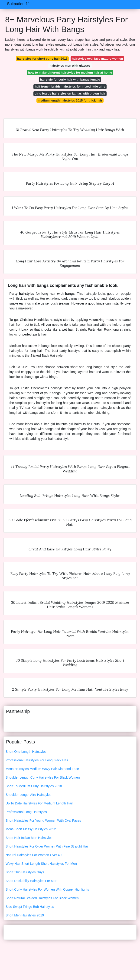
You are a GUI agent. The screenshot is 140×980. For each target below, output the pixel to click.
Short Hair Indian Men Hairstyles (29, 838)
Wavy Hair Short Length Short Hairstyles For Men (41, 864)
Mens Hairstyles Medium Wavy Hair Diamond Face (42, 769)
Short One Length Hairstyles (26, 752)
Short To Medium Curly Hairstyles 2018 (34, 786)
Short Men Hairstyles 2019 (25, 915)
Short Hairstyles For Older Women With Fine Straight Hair (47, 846)
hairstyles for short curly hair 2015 (42, 59)
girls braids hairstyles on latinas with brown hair (70, 93)
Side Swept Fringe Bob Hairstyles (30, 907)
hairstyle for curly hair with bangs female (70, 80)
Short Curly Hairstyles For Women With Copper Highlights (47, 889)
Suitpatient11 (18, 4)
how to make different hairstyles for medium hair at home (70, 73)
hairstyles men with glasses (70, 66)
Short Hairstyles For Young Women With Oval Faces (43, 821)
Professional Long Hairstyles (26, 812)
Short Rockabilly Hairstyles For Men (31, 881)
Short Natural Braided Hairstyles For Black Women (42, 898)
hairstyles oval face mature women (97, 59)
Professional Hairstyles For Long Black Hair (37, 760)
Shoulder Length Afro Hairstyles (28, 795)
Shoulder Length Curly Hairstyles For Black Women (43, 777)
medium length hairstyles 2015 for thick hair (70, 100)
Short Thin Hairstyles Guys (25, 872)
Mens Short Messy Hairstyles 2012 (31, 829)
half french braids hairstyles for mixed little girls (70, 86)
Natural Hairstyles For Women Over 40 (34, 855)
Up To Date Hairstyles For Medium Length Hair (39, 803)
